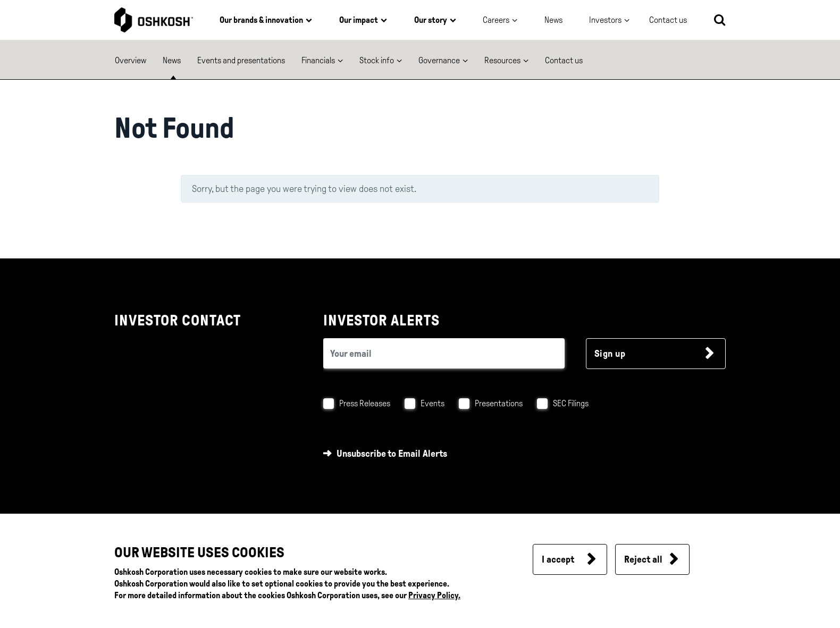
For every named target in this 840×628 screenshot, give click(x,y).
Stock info (377, 60)
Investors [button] (605, 20)
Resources (502, 60)
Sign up (610, 354)
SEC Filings (571, 403)
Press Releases (365, 403)
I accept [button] (558, 559)
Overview (131, 60)
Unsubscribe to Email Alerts (392, 454)
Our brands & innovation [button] (261, 20)
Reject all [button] (643, 559)
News (553, 20)
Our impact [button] (359, 20)
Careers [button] (496, 20)
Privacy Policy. (434, 595)
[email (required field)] (444, 353)
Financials (318, 60)
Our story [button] (431, 20)
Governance (439, 60)
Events (432, 403)
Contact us (564, 60)
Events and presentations (241, 60)
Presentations (499, 403)
